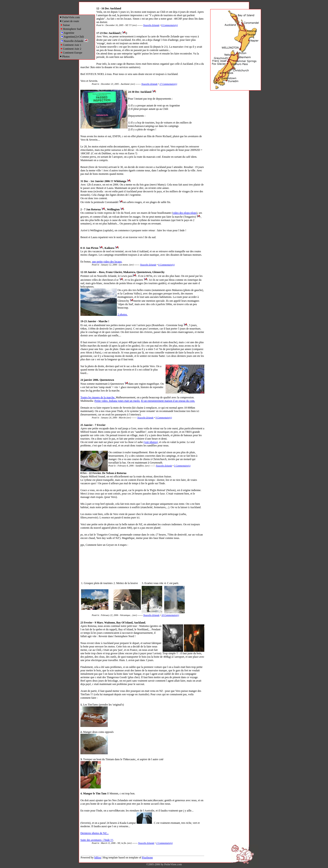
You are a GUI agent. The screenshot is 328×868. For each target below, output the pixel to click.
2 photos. (123, 314)
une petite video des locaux (107, 262)
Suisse (65, 25)
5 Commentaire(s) (182, 466)
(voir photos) (151, 442)
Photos (65, 57)
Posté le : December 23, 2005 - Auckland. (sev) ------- (117, 84)
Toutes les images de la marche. (98, 397)
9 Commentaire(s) (164, 418)
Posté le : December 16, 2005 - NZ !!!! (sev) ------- (120, 25)
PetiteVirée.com (70, 17)
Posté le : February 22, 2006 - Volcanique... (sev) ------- (118, 615)
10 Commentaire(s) (170, 615)
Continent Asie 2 (71, 49)
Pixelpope (147, 858)
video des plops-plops (185, 213)
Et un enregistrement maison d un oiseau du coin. (168, 401)
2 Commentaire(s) (164, 843)
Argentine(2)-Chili (72, 37)
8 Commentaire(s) (169, 25)
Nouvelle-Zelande (75, 41)
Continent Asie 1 (71, 45)
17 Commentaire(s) (168, 84)
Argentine (68, 33)
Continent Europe (71, 53)
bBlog (98, 858)
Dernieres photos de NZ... (95, 833)
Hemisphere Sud (71, 29)
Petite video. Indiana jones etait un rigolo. (117, 401)
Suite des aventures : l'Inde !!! (97, 840)
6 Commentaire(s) (167, 265)
